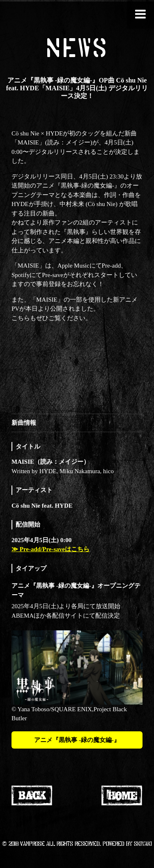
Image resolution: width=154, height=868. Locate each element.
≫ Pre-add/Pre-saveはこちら (51, 549)
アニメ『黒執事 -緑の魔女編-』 (77, 740)
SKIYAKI (143, 843)
